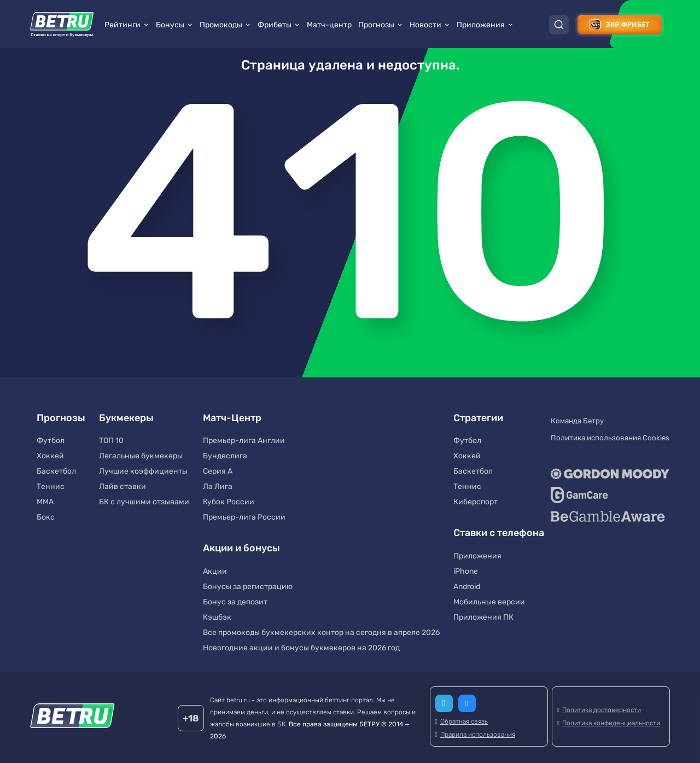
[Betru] (72, 715)
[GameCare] (608, 483)
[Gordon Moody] (608, 462)
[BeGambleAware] (608, 504)
